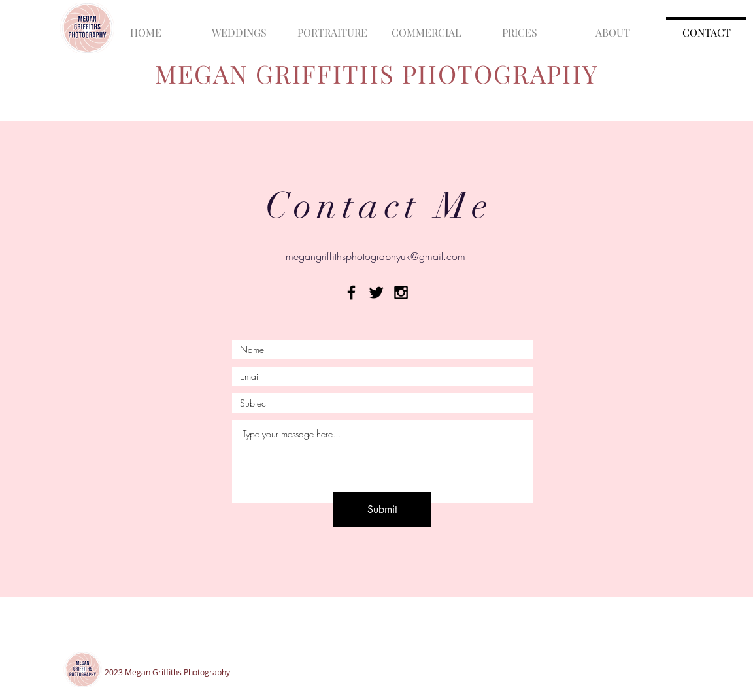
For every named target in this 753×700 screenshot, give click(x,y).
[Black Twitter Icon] (376, 292)
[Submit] (382, 510)
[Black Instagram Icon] (401, 292)
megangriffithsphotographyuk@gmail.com (376, 256)
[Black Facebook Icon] (351, 292)
